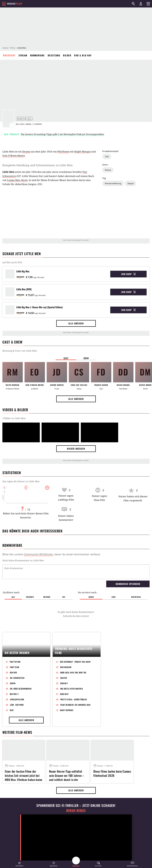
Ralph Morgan (83, 152)
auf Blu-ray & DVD (12, 262)
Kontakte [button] (30, 597)
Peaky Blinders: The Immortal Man (75, 705)
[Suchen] (133, 4)
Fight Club (15, 667)
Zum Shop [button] (128, 274)
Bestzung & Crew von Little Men (20, 351)
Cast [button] (66, 358)
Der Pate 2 (14, 694)
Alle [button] (13, 597)
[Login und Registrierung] (141, 4)
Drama (108, 170)
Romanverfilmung (113, 183)
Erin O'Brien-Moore (14, 156)
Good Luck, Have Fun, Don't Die (73, 672)
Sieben (13, 683)
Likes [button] (114, 597)
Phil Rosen (63, 152)
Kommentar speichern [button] (128, 584)
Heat (12, 710)
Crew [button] (86, 358)
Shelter (64, 678)
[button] (19, 864)
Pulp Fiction (15, 662)
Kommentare (37, 55)
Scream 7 (64, 683)
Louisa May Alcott (17, 180)
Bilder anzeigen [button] (76, 449)
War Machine (66, 667)
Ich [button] (64, 597)
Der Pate (14, 672)
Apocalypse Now (17, 699)
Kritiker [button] (47, 597)
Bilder (67, 55)
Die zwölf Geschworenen (21, 689)
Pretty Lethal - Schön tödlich (74, 699)
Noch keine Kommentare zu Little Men (23, 560)
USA (107, 157)
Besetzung (54, 55)
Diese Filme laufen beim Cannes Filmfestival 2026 (112, 773)
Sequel (130, 183)
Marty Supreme (67, 710)
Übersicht (9, 55)
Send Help (64, 694)
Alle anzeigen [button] (76, 323)
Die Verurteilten (17, 678)
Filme (13, 48)
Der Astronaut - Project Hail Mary (75, 662)
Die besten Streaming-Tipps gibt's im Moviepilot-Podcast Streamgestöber (63, 134)
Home (5, 48)
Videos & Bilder (15, 410)
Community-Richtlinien (38, 554)
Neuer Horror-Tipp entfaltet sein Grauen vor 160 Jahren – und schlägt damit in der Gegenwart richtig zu (66, 775)
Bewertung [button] (136, 597)
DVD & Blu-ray (83, 55)
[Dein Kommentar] (76, 572)
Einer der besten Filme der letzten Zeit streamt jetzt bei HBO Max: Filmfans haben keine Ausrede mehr (24, 775)
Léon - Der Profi (17, 705)
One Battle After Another (72, 689)
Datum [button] (91, 597)
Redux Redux (76, 811)
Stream (23, 55)
